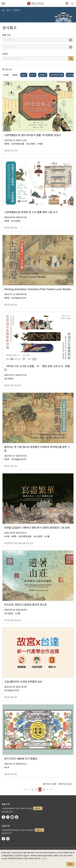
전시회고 (16, 10)
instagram (8, 817)
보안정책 (44, 858)
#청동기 (43, 75)
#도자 (24, 75)
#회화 (15, 75)
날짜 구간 (6, 35)
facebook (3, 817)
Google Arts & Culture (17, 817)
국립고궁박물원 (35, 3)
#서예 (6, 75)
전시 (9, 10)
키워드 (5, 54)
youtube (12, 817)
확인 (70, 864)
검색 (71, 59)
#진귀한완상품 (57, 75)
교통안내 (37, 808)
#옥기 (33, 75)
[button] (67, 4)
